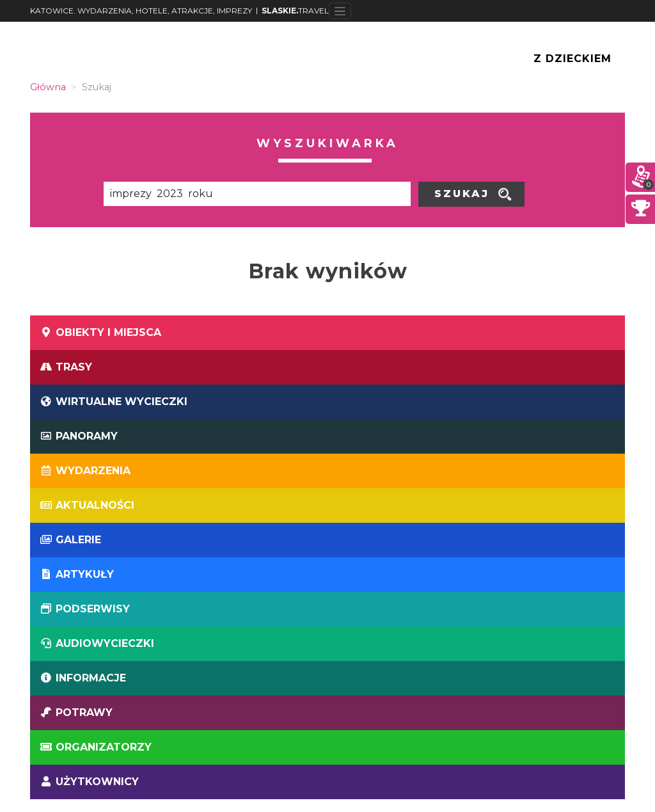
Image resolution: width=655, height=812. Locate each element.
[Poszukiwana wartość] (257, 194)
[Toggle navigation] (340, 11)
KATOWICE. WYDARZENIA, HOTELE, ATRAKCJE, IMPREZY (141, 11)
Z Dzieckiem (572, 59)
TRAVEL (295, 11)
